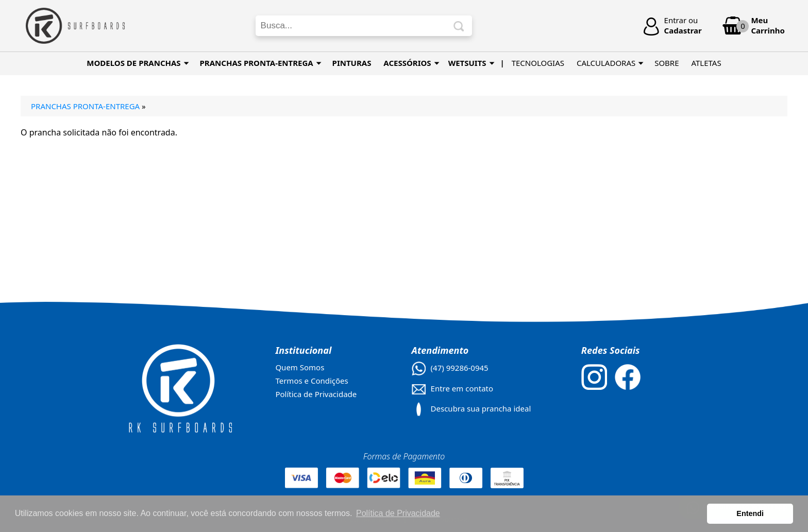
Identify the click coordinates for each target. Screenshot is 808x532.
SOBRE (667, 63)
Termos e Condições (312, 381)
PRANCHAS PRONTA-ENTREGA (261, 63)
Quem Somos (300, 367)
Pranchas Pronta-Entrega (85, 106)
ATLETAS (706, 63)
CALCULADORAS (610, 63)
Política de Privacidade (316, 394)
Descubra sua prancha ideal (481, 408)
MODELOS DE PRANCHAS (138, 63)
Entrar (676, 20)
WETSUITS (472, 63)
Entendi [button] (750, 513)
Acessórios (411, 63)
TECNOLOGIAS (538, 63)
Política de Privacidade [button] (398, 513)
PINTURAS (352, 63)
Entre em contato (462, 388)
